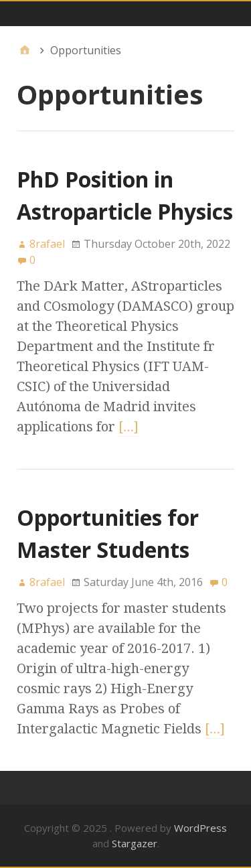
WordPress (200, 828)
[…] (129, 427)
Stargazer (135, 843)
